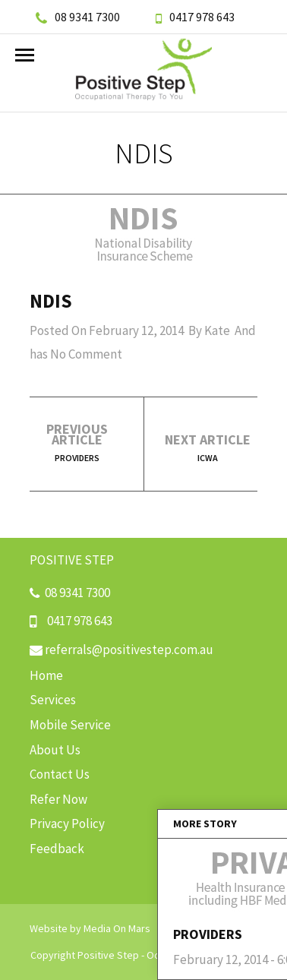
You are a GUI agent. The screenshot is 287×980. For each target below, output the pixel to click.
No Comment (86, 354)
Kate (217, 330)
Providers (77, 458)
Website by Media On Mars (90, 928)
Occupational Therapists (202, 955)
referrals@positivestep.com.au (121, 650)
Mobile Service (70, 725)
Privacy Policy (67, 824)
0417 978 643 (195, 17)
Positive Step (108, 955)
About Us (55, 750)
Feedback (57, 849)
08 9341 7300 (78, 17)
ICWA (208, 458)
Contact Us (60, 774)
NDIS (51, 301)
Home (46, 675)
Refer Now (58, 799)
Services (53, 700)
